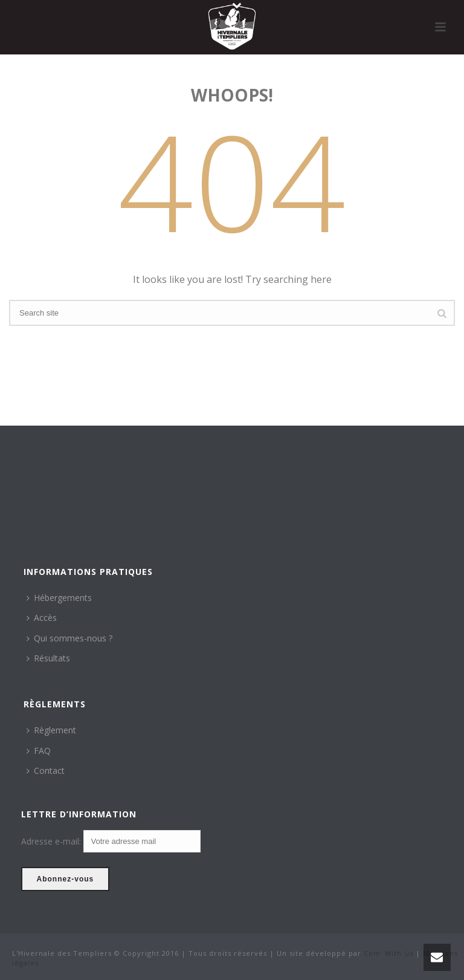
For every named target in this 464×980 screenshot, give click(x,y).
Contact (46, 771)
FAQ (39, 751)
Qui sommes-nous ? (69, 638)
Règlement (51, 730)
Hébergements (59, 598)
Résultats (48, 658)
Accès (42, 618)
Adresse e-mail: (52, 842)
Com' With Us (388, 953)
